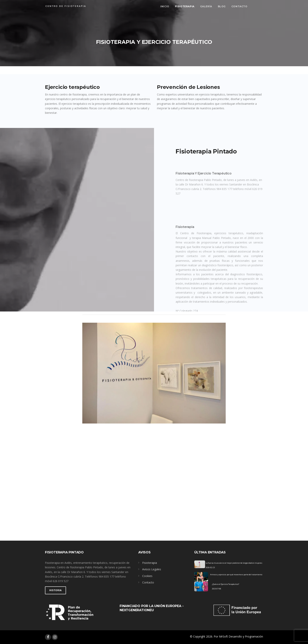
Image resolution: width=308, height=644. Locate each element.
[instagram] (55, 637)
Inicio (165, 6)
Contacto (239, 6)
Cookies (147, 576)
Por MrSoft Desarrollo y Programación (238, 636)
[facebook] (48, 637)
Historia (55, 590)
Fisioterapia (185, 6)
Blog (222, 6)
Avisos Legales (152, 569)
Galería (206, 6)
